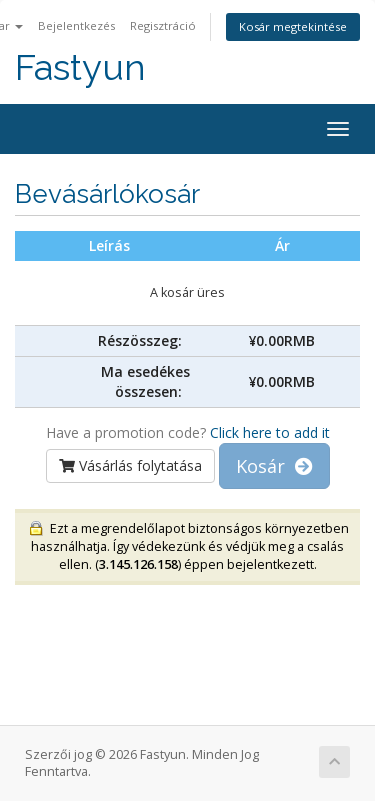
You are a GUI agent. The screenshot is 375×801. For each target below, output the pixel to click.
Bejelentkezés (76, 25)
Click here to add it (270, 432)
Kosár (274, 466)
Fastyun (80, 67)
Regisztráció (163, 25)
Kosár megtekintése (293, 26)
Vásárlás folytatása (130, 465)
